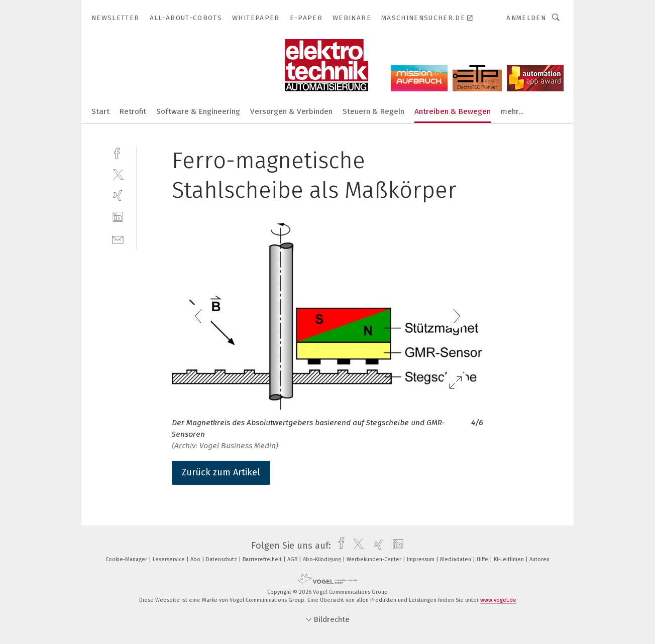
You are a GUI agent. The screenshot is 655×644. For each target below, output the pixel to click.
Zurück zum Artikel (221, 472)
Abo (196, 559)
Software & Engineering (198, 111)
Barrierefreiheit (263, 559)
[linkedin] (118, 217)
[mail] (118, 239)
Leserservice (170, 559)
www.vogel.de (498, 600)
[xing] (118, 196)
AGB (293, 559)
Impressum (421, 559)
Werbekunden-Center (375, 559)
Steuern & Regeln (373, 111)
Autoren (539, 559)
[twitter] (118, 174)
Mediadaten (456, 559)
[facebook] (118, 152)
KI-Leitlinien (510, 559)
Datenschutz (222, 559)
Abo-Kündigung (323, 559)
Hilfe (483, 559)
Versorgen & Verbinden (291, 111)
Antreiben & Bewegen (453, 111)
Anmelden (526, 18)
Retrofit (133, 111)
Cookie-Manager (127, 559)
